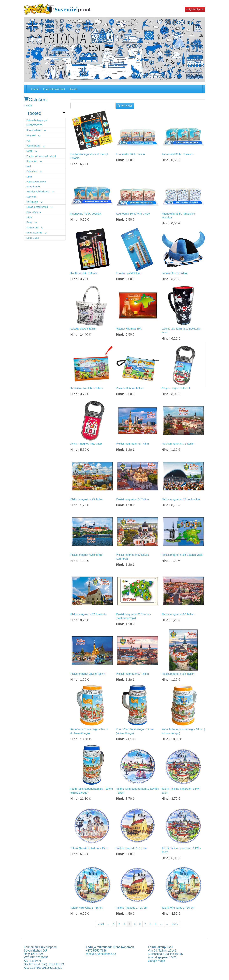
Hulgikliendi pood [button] (195, 9)
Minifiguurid (32, 202)
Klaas (29, 222)
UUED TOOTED (34, 125)
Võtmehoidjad (33, 146)
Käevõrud (31, 197)
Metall (29, 151)
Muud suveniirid (34, 233)
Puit (28, 141)
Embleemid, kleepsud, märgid (41, 156)
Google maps (156, 961)
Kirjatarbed (32, 171)
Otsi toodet (125, 106)
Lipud (29, 177)
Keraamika (32, 161)
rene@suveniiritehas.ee (101, 954)
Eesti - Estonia (34, 212)
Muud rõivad (33, 238)
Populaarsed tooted (36, 182)
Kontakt (73, 89)
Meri (29, 166)
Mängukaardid (33, 187)
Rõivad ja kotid (34, 130)
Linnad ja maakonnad (37, 207)
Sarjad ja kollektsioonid (38, 191)
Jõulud (30, 217)
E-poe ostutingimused (54, 89)
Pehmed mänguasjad (37, 120)
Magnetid (31, 135)
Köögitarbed (32, 227)
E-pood (35, 89)
